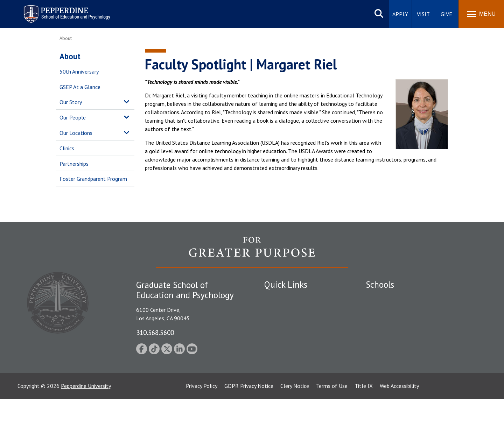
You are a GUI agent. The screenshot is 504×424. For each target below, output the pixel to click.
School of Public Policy (393, 347)
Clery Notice (295, 411)
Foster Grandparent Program (93, 179)
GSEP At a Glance (80, 87)
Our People (73, 117)
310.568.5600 (155, 332)
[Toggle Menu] (481, 14)
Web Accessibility (399, 411)
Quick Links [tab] (286, 285)
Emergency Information (292, 322)
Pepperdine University (86, 411)
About (70, 56)
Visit (423, 14)
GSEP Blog (277, 371)
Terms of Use (332, 411)
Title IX (364, 411)
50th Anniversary (79, 71)
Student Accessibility (288, 310)
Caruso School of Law (392, 310)
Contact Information (289, 347)
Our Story (71, 102)
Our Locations (76, 133)
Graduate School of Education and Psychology (420, 334)
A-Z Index (275, 359)
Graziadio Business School (396, 322)
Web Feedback (281, 383)
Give (446, 14)
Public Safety (280, 298)
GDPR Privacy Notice (249, 411)
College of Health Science (396, 359)
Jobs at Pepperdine (286, 334)
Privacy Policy (202, 411)
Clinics (67, 148)
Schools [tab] (380, 285)
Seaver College (383, 298)
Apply (400, 14)
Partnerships (74, 164)
